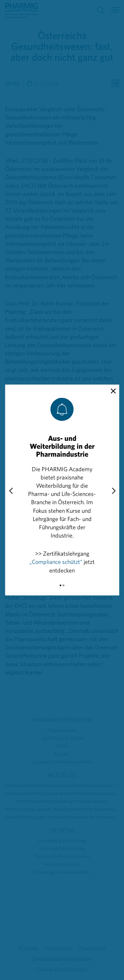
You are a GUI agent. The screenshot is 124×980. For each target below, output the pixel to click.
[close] (113, 391)
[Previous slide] (11, 491)
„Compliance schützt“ (56, 562)
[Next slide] (113, 491)
